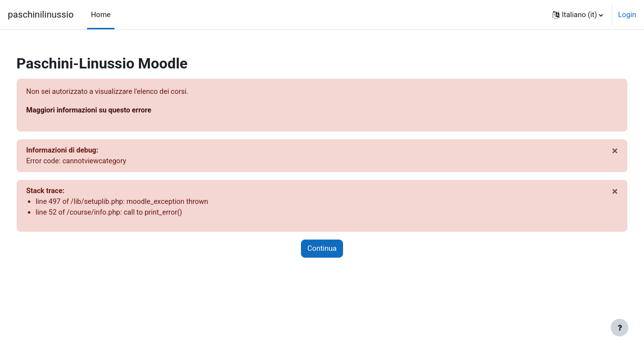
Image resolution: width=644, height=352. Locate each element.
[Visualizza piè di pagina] (620, 328)
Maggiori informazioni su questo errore (109, 111)
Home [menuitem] (101, 15)
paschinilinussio (41, 15)
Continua (322, 251)
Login (627, 15)
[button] (578, 15)
